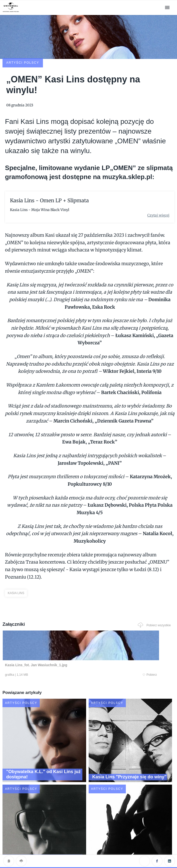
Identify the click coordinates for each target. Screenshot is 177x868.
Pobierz (47, 642)
